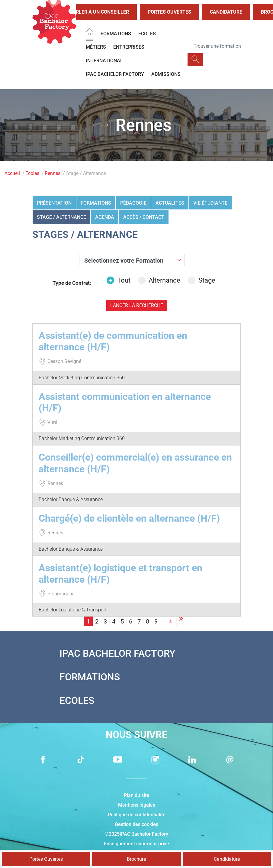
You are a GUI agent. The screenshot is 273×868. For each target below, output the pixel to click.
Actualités (170, 203)
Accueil (12, 173)
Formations (116, 34)
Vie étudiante (210, 203)
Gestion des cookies (136, 824)
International (104, 61)
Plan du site (136, 795)
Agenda (105, 217)
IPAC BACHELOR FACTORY (115, 74)
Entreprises (129, 47)
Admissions (166, 74)
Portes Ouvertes (169, 12)
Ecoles (147, 34)
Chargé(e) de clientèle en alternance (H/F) (129, 518)
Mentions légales (137, 805)
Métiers (96, 47)
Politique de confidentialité (137, 815)
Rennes (53, 173)
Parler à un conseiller (94, 12)
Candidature (226, 12)
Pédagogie (133, 203)
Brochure (136, 859)
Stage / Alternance (61, 217)
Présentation (54, 203)
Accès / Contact (144, 217)
